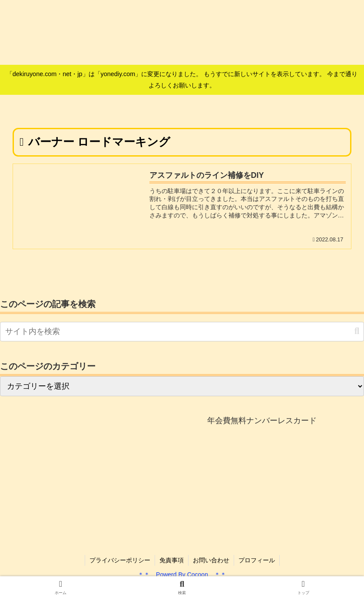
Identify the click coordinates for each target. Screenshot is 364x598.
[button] (357, 331)
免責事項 (172, 560)
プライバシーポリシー (120, 560)
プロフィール (257, 560)
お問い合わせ (211, 560)
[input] (182, 332)
